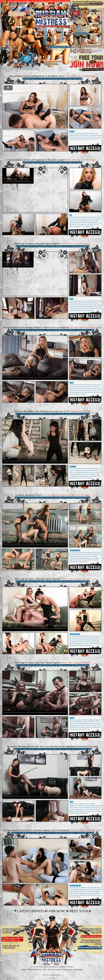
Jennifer (78, 550)
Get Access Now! (85, 148)
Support (24, 970)
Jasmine (72, 634)
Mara (79, 886)
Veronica (72, 131)
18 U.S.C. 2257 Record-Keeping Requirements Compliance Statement (52, 967)
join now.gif (87, 66)
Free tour (87, 57)
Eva (71, 215)
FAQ (40, 970)
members (87, 51)
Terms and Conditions (55, 970)
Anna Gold (73, 886)
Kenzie (72, 299)
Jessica (72, 383)
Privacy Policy (32, 970)
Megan (72, 550)
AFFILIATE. (52, 978)
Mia (71, 467)
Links (44, 970)
